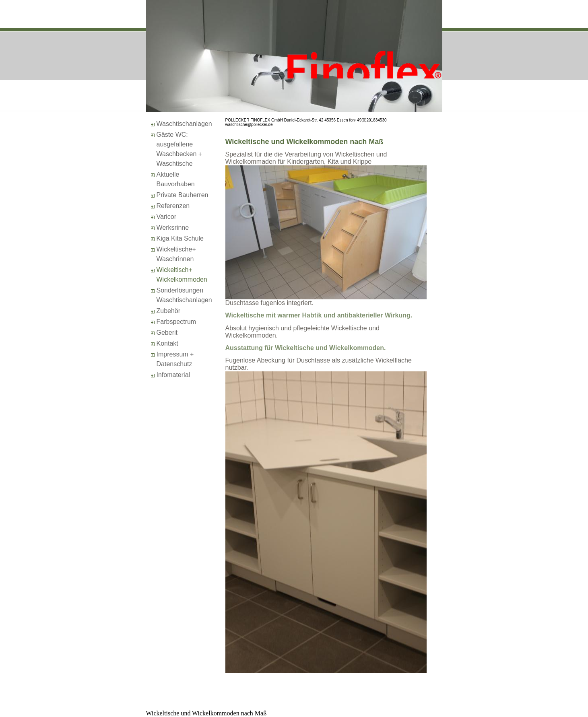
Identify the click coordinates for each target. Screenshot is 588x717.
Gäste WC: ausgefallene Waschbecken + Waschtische (179, 149)
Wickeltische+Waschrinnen (176, 254)
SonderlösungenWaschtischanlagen (184, 295)
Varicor (167, 217)
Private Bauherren (183, 195)
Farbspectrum (176, 322)
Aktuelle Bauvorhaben (176, 179)
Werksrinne (173, 228)
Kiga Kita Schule (180, 238)
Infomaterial (173, 375)
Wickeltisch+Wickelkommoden (182, 275)
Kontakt (167, 343)
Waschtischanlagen (184, 124)
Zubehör (169, 311)
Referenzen (173, 206)
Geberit (167, 333)
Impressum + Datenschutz (175, 359)
